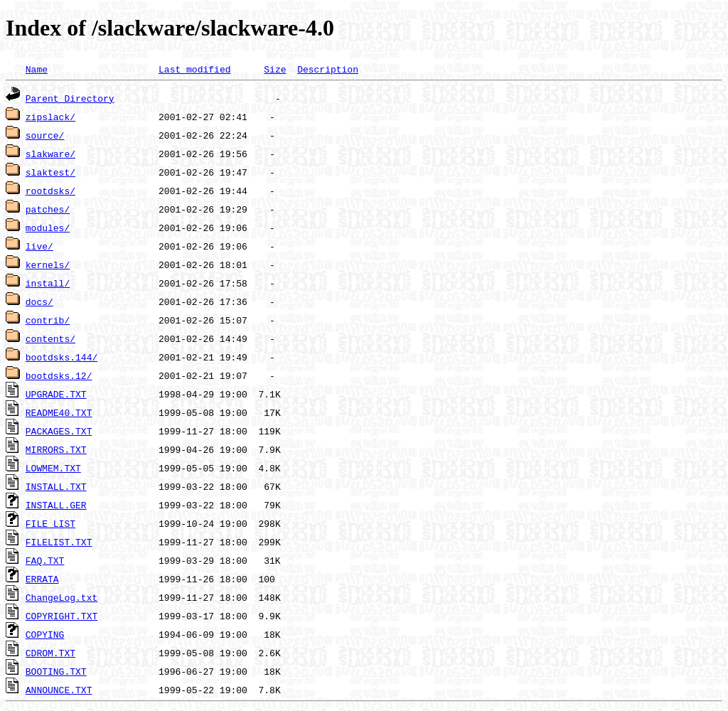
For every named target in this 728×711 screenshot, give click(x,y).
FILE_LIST (50, 523)
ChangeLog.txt (61, 597)
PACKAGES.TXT (59, 431)
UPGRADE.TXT (56, 394)
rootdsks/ (50, 191)
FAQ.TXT (45, 560)
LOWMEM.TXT (53, 468)
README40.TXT (59, 412)
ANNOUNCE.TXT (59, 690)
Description (328, 69)
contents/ (50, 338)
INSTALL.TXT (56, 486)
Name (37, 69)
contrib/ (48, 320)
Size (275, 69)
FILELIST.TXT (59, 542)
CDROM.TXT (50, 653)
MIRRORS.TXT (56, 449)
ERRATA (42, 579)
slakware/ (50, 154)
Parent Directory (70, 98)
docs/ (39, 301)
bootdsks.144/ (61, 357)
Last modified (194, 69)
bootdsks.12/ (59, 375)
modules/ (48, 228)
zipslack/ (50, 117)
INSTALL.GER (56, 505)
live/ (39, 246)
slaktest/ (50, 172)
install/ (48, 283)
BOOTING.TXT (56, 671)
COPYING (45, 634)
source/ (45, 135)
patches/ (48, 209)
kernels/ (48, 264)
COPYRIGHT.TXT (61, 616)
